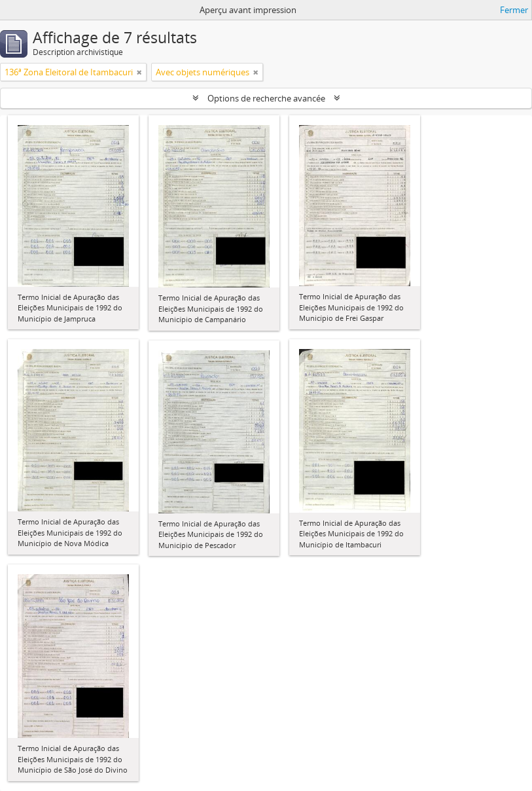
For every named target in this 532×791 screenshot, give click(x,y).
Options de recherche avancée (266, 98)
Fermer (514, 10)
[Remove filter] (139, 72)
